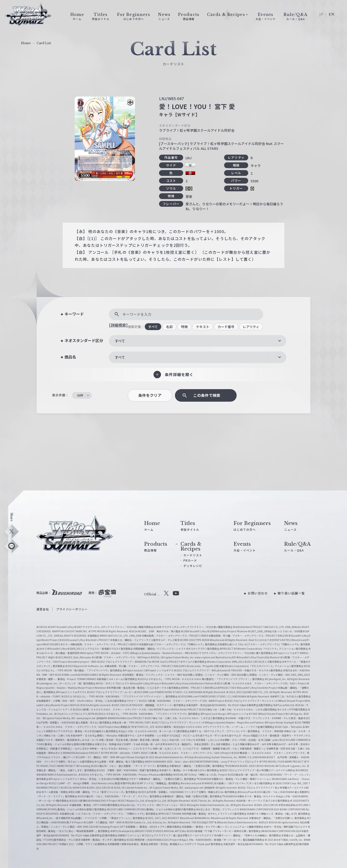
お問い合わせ (258, 593)
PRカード (190, 560)
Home (26, 43)
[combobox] (198, 341)
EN (332, 14)
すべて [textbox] (120, 341)
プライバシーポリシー (72, 609)
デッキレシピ (193, 566)
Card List (44, 43)
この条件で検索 (207, 395)
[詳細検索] (118, 325)
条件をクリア (150, 395)
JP (321, 14)
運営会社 (43, 609)
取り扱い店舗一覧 (291, 593)
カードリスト (193, 555)
